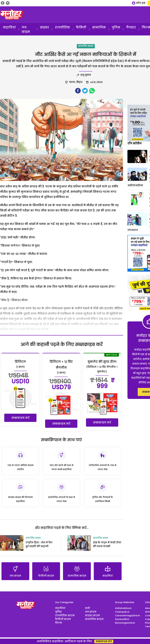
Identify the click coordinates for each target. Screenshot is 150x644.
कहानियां (9, 27)
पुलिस (116, 27)
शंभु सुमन (86, 75)
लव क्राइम (26, 30)
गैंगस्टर (131, 27)
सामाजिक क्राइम (86, 46)
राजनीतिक (62, 27)
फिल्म (59, 623)
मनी (87, 608)
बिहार (79, 82)
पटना (72, 82)
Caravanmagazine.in (127, 616)
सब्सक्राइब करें (20, 418)
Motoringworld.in (125, 623)
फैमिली (81, 27)
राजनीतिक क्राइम (65, 616)
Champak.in (122, 612)
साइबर (45, 27)
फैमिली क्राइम (63, 619)
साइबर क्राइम (92, 616)
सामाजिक (99, 27)
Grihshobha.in (123, 608)
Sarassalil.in (122, 619)
